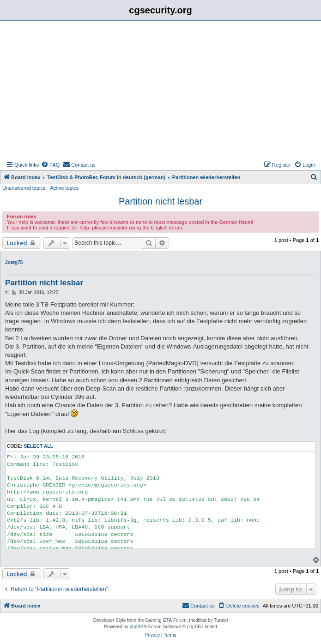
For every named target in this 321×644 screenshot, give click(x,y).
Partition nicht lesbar (160, 201)
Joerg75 (14, 262)
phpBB (137, 627)
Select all (38, 446)
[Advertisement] (160, 90)
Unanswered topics (24, 188)
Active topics (65, 188)
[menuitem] (50, 165)
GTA (167, 620)
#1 (8, 292)
